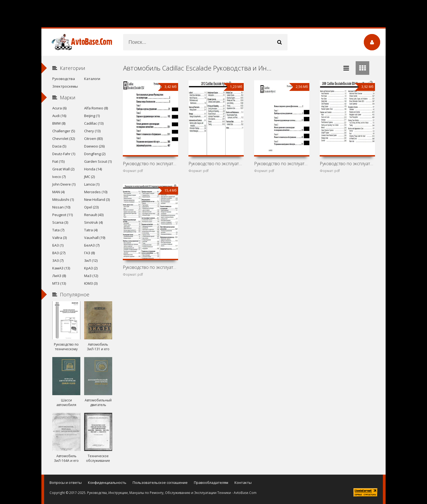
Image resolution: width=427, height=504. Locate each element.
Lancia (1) (92, 184)
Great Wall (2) (63, 169)
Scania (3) (60, 222)
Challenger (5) (64, 131)
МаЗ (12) (91, 276)
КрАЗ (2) (91, 268)
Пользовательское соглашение (160, 483)
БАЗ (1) (58, 245)
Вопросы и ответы (66, 483)
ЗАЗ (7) (58, 260)
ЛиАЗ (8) (59, 276)
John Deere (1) (64, 184)
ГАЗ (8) (89, 253)
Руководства (64, 79)
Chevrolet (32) (64, 139)
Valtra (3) (60, 238)
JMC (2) (89, 177)
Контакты (243, 483)
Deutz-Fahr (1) (64, 154)
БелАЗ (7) (92, 245)
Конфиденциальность (107, 483)
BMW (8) (59, 123)
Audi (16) (59, 116)
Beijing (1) (92, 116)
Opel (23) (91, 207)
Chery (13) (92, 131)
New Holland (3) (97, 199)
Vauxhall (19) (95, 238)
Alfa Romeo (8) (96, 108)
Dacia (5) (59, 146)
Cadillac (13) (94, 123)
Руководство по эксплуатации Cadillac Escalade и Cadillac (150, 164)
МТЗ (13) (59, 283)
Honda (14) (93, 169)
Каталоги (92, 79)
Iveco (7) (59, 177)
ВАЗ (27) (59, 253)
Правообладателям (211, 483)
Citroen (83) (93, 139)
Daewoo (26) (94, 146)
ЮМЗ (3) (91, 283)
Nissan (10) (61, 207)
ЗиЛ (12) (91, 260)
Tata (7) (58, 230)
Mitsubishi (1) (63, 199)
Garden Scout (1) (98, 161)
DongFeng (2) (95, 154)
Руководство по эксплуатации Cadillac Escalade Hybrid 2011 (282, 164)
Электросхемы (65, 86)
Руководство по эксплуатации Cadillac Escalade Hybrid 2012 (216, 164)
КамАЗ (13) (61, 268)
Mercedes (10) (96, 192)
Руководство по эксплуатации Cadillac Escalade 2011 (150, 267)
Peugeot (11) (62, 215)
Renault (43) (94, 215)
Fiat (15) (58, 161)
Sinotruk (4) (93, 222)
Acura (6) (59, 108)
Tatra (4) (91, 230)
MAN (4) (58, 192)
